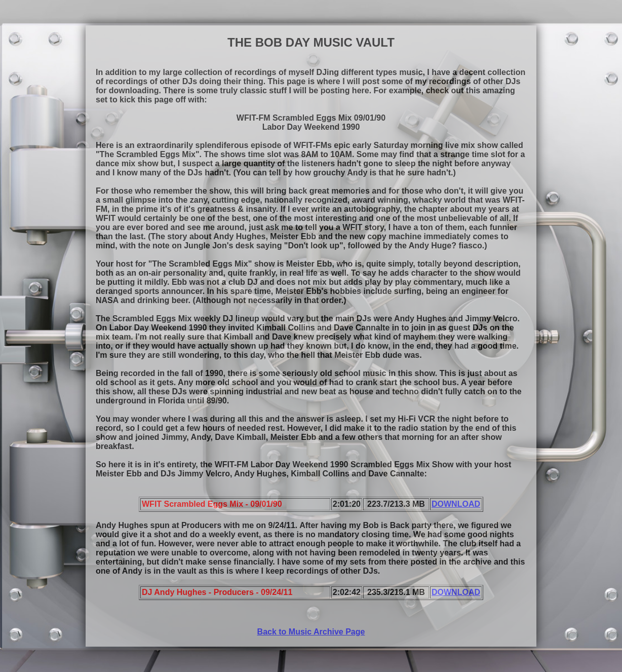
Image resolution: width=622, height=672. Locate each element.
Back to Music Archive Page (311, 632)
